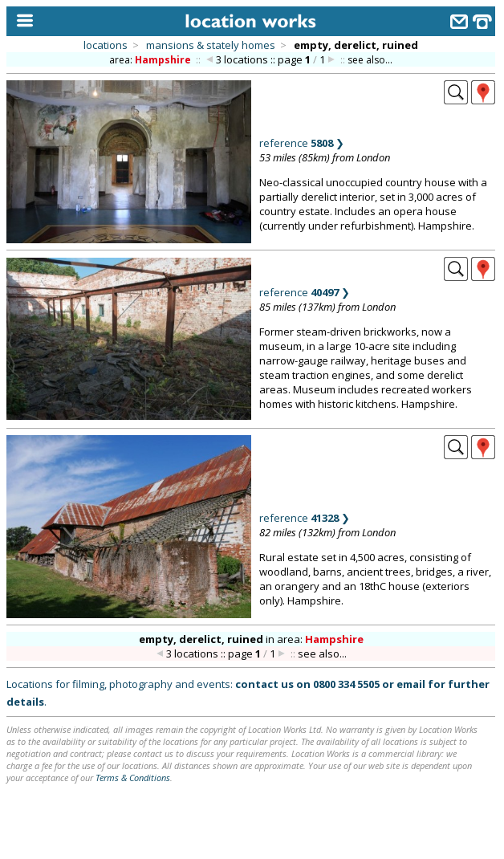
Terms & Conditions (133, 778)
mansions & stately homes (211, 45)
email (411, 684)
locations (106, 45)
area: (151, 60)
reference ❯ (302, 143)
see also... (370, 60)
